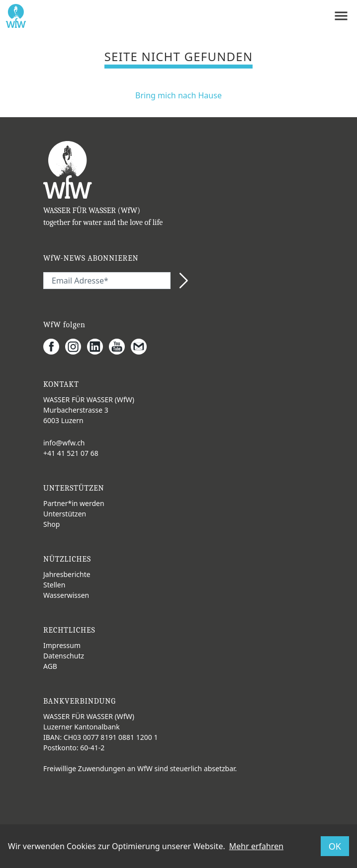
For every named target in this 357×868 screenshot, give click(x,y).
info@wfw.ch (64, 443)
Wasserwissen (66, 595)
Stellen (54, 585)
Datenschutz (64, 656)
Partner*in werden (74, 503)
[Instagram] (76, 347)
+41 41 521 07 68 (71, 453)
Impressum (62, 645)
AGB (50, 666)
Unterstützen (65, 514)
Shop (51, 524)
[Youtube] (120, 347)
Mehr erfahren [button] (256, 846)
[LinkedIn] (98, 347)
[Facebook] (54, 347)
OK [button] (335, 846)
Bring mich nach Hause (178, 95)
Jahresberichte (67, 574)
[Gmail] (142, 347)
